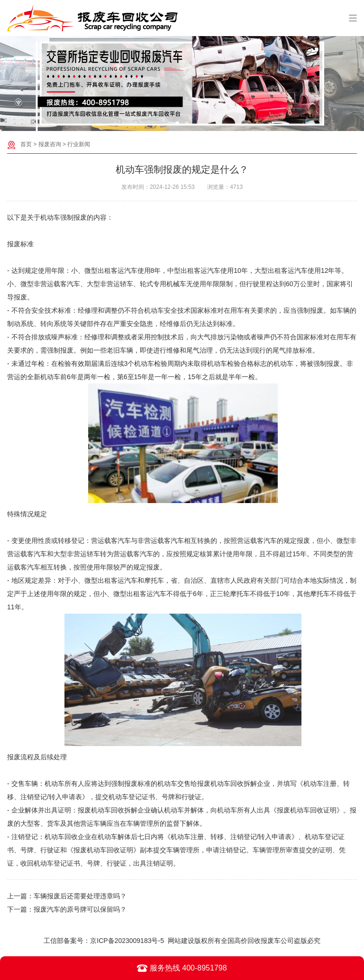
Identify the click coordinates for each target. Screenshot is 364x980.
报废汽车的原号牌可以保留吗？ (80, 909)
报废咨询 (50, 144)
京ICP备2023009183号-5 (127, 941)
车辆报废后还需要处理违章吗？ (80, 896)
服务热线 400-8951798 (182, 968)
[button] (177, 123)
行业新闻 (79, 144)
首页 (26, 144)
